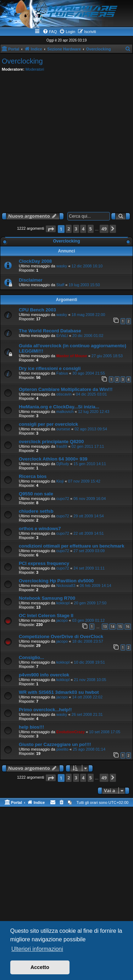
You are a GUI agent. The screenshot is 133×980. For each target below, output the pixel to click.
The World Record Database (50, 331)
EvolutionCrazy (71, 732)
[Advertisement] (66, 140)
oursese (63, 429)
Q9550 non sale (36, 494)
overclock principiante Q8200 (51, 442)
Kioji (60, 481)
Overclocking (22, 61)
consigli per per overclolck (48, 424)
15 (120, 627)
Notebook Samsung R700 (47, 598)
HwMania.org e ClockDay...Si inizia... (59, 407)
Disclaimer (31, 280)
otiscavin (64, 394)
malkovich (65, 412)
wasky (62, 266)
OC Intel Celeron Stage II (46, 616)
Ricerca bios (33, 476)
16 (128, 627)
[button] (51, 229)
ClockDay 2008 (35, 261)
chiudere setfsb (36, 511)
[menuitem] (50, 32)
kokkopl (63, 603)
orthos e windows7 (40, 529)
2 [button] (69, 229)
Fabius (62, 373)
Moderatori (35, 69)
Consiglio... (31, 657)
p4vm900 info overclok (44, 675)
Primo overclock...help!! (45, 710)
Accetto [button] (40, 967)
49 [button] (104, 229)
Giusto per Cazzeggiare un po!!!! (55, 744)
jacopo (62, 620)
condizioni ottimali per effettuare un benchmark (72, 546)
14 (112, 627)
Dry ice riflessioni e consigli (50, 368)
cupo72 (63, 499)
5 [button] (91, 229)
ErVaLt (62, 336)
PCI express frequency (44, 563)
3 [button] (76, 229)
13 (105, 627)
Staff (60, 285)
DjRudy (63, 464)
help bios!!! (31, 727)
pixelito (62, 749)
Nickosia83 (66, 586)
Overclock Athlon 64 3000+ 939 (53, 459)
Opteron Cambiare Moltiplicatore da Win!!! (66, 389)
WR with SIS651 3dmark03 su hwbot (59, 692)
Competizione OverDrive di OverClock (61, 636)
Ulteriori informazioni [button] (37, 949)
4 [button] (83, 229)
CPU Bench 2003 (37, 310)
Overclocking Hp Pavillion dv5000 (56, 581)
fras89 (62, 446)
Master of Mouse (72, 356)
